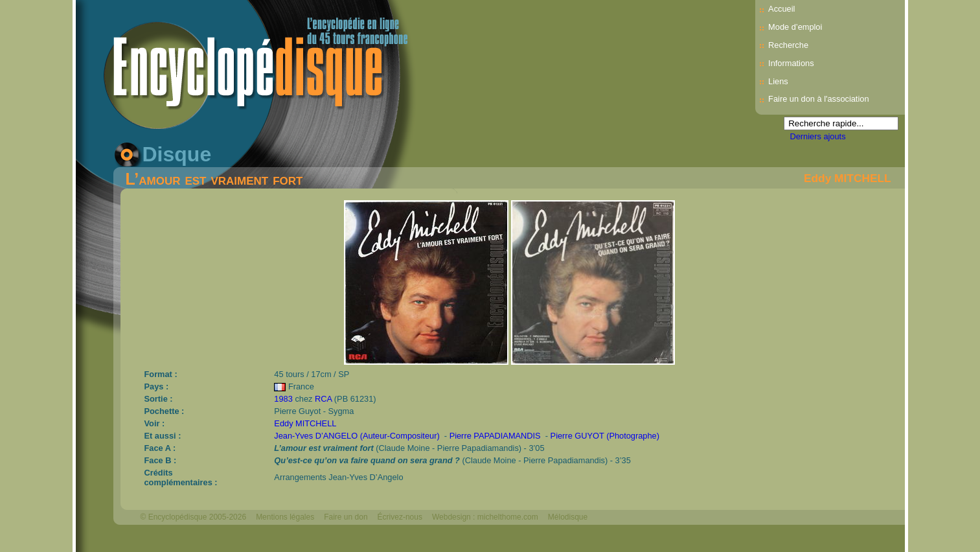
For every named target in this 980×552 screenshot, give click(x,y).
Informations (791, 63)
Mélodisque (568, 517)
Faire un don (346, 517)
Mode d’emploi (795, 27)
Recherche (788, 45)
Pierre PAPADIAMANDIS (495, 436)
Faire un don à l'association (818, 99)
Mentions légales (285, 517)
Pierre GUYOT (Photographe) (605, 436)
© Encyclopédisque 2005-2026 (194, 517)
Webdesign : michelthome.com (485, 517)
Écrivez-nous (400, 517)
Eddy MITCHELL (848, 178)
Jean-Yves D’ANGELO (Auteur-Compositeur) (357, 436)
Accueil (781, 9)
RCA (323, 399)
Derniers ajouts (818, 136)
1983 (283, 399)
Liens (778, 81)
